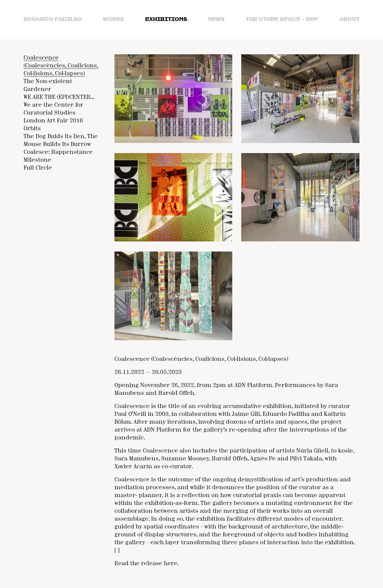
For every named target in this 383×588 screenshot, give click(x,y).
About (349, 19)
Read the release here (146, 564)
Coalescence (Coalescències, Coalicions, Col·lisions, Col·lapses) (61, 66)
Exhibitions (166, 19)
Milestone (37, 160)
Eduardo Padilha (53, 19)
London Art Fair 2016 (53, 121)
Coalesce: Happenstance (58, 152)
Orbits (32, 129)
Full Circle (38, 168)
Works (114, 19)
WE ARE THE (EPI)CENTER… (59, 97)
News (216, 19)
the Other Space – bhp (282, 19)
